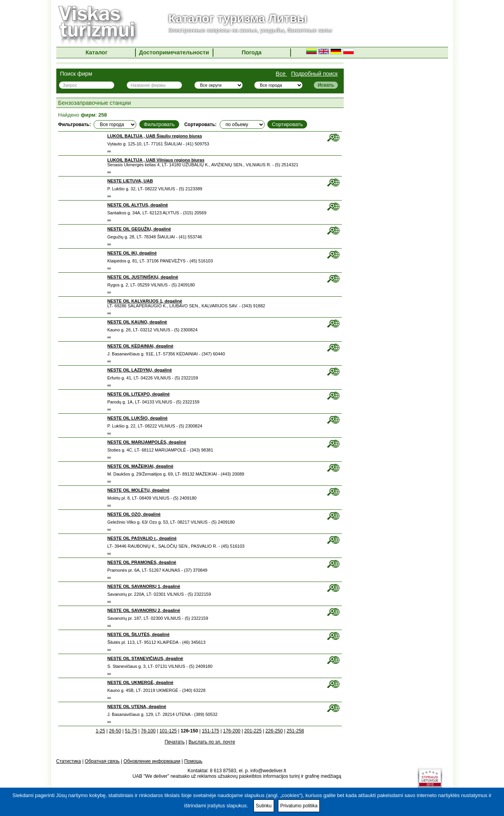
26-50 (115, 731)
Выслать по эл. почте (212, 742)
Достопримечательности (174, 52)
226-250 (274, 731)
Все (281, 74)
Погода (252, 52)
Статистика (69, 761)
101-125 (168, 731)
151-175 (211, 731)
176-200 (232, 731)
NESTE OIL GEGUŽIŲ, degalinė (139, 229)
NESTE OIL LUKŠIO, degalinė (138, 418)
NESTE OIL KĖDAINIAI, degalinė (141, 346)
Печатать (175, 742)
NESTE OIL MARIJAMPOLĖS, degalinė (147, 442)
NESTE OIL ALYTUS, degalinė (138, 205)
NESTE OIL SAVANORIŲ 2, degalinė (144, 610)
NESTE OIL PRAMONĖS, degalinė (142, 562)
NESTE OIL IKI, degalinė (132, 253)
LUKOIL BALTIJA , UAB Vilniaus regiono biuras (156, 160)
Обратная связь (102, 761)
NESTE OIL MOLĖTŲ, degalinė (139, 490)
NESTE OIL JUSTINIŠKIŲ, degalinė (143, 277)
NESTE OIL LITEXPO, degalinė (139, 394)
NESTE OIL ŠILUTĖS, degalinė (139, 634)
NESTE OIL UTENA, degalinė (137, 706)
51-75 (131, 731)
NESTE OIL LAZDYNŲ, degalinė (140, 370)
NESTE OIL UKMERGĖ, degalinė (141, 682)
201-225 (253, 731)
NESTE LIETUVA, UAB (130, 181)
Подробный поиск (314, 74)
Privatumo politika (299, 806)
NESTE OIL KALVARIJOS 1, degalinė (145, 301)
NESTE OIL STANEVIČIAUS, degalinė (145, 658)
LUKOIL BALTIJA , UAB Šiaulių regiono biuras (155, 136)
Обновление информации (152, 761)
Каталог (96, 52)
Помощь (193, 761)
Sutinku (264, 806)
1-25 (100, 731)
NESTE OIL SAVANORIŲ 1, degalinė (144, 586)
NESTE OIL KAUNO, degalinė (137, 322)
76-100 (148, 731)
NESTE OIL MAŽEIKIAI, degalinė (141, 466)
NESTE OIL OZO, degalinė (134, 514)
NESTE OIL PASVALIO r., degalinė (142, 538)
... (109, 150)
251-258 (295, 731)
